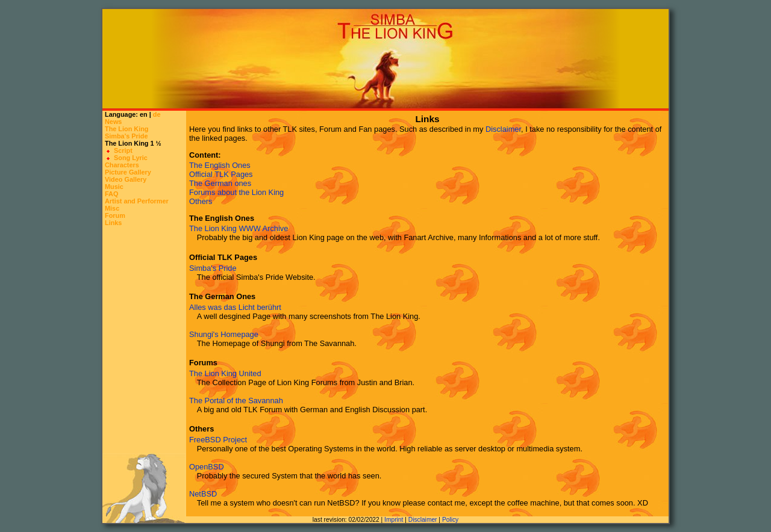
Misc (112, 208)
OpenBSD (207, 467)
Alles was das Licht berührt (235, 307)
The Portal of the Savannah (236, 401)
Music (114, 187)
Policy (450, 520)
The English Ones (220, 165)
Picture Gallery (128, 172)
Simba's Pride (126, 136)
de (157, 114)
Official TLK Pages (221, 174)
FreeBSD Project (218, 440)
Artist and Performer (137, 201)
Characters (122, 165)
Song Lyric (131, 158)
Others (201, 201)
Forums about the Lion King (236, 192)
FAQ (111, 194)
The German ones (220, 183)
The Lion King (127, 129)
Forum (115, 215)
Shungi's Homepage (224, 334)
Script (123, 150)
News (113, 122)
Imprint (394, 520)
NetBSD (203, 494)
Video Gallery (126, 179)
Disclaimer (503, 129)
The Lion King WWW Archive (239, 228)
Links (113, 223)
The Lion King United (225, 373)
